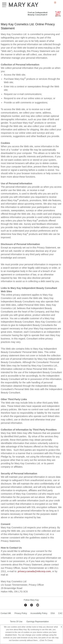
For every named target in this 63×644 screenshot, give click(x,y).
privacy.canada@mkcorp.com (34, 571)
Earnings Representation (38, 622)
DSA (53, 613)
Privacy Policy (21, 613)
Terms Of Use (16, 622)
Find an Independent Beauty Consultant (38, 13)
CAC (60, 613)
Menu (4, 4)
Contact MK (6, 613)
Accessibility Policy (39, 613)
